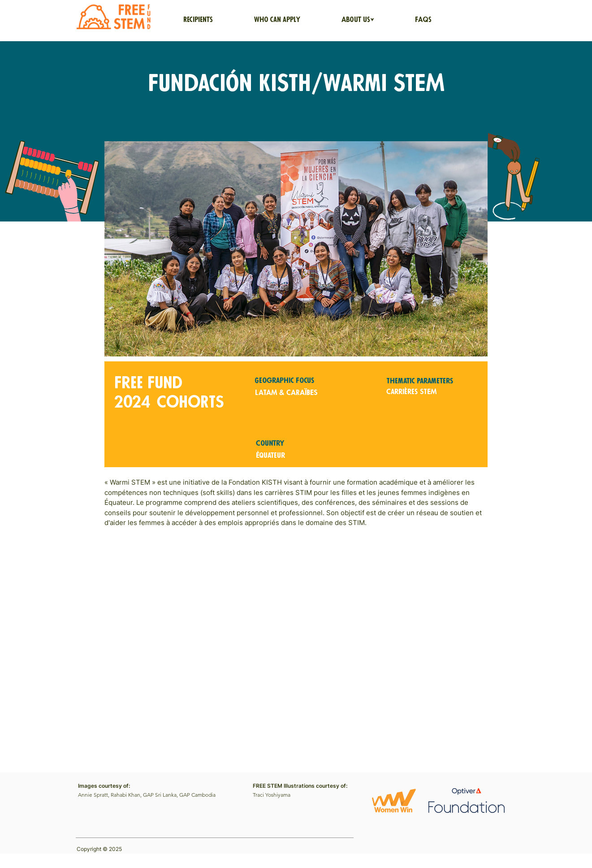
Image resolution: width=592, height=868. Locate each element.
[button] (358, 20)
